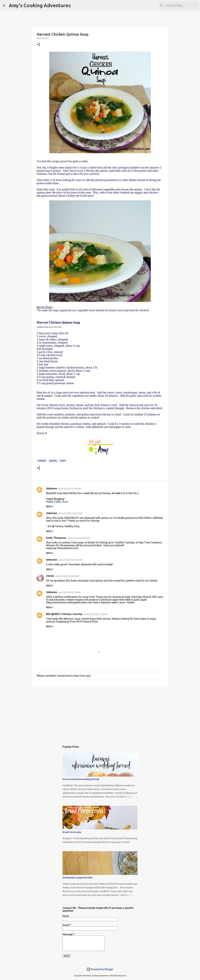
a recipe (82, 167)
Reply (50, 507)
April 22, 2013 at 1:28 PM (69, 489)
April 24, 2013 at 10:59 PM (67, 576)
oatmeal (94, 174)
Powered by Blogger (100, 969)
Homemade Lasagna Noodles (77, 878)
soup (63, 461)
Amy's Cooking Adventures (40, 5)
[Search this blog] (181, 5)
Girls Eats (55, 327)
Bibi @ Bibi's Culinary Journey (64, 614)
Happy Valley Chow (57, 502)
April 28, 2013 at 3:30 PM (69, 592)
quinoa (53, 461)
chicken (42, 461)
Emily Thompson (56, 538)
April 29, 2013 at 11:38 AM (95, 614)
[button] (39, 45)
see (86, 174)
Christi (50, 576)
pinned (63, 161)
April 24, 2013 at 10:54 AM (70, 560)
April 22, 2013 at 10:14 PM (70, 513)
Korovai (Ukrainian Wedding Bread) (81, 779)
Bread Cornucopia (72, 832)
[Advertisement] (100, 714)
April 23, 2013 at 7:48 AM (79, 538)
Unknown (52, 488)
